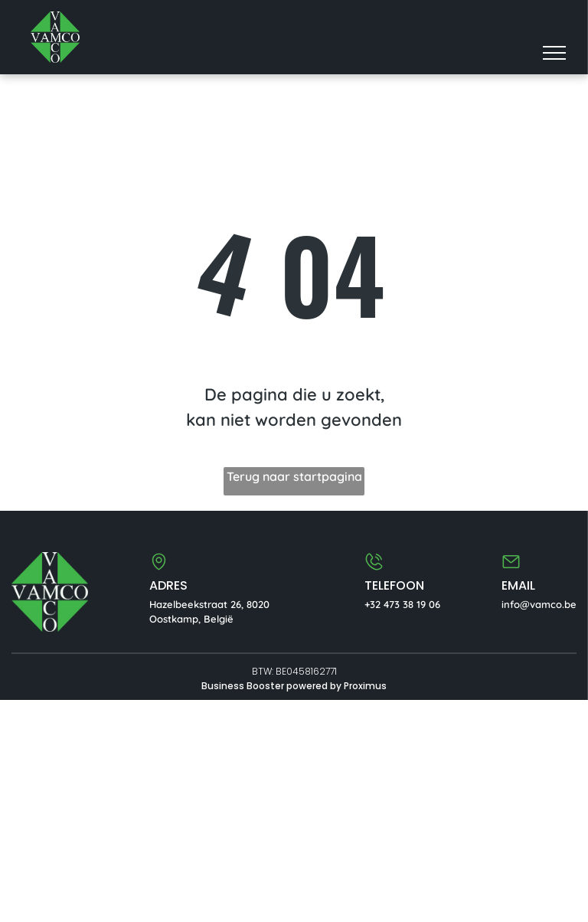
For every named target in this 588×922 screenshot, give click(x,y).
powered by (314, 686)
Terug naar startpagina (294, 476)
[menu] (554, 53)
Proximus (365, 686)
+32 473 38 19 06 (402, 604)
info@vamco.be (539, 604)
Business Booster (243, 686)
